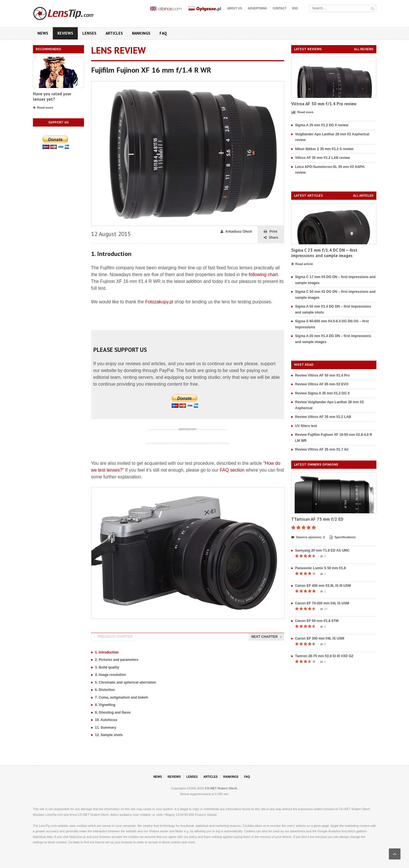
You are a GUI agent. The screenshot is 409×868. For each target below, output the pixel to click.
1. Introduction (107, 652)
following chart (263, 275)
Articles (114, 33)
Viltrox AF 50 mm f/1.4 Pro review (324, 104)
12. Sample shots (109, 735)
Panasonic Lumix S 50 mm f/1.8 (321, 568)
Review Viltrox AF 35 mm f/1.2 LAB (323, 417)
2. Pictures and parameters (117, 660)
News (43, 33)
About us (234, 8)
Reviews (65, 33)
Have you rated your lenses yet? (52, 97)
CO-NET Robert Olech (221, 788)
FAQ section (232, 470)
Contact (280, 8)
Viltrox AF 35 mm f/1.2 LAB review (323, 158)
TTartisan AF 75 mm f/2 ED (317, 519)
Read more (43, 108)
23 (324, 609)
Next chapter (266, 637)
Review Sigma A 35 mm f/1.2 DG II (322, 393)
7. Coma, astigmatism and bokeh (122, 697)
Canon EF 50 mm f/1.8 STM (317, 621)
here (77, 842)
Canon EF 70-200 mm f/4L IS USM (322, 603)
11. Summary (106, 728)
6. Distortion (105, 690)
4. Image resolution (111, 675)
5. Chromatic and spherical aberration (126, 682)
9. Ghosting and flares (113, 713)
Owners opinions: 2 (308, 537)
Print (270, 232)
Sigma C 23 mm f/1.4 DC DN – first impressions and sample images (324, 253)
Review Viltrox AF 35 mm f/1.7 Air (322, 449)
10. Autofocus (106, 720)
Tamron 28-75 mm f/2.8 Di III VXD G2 (324, 656)
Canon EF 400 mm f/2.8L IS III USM (323, 586)
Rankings (141, 33)
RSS (295, 8)
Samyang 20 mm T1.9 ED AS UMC (322, 550)
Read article (302, 264)
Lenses (89, 33)
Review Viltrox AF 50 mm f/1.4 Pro (323, 375)
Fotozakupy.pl (159, 302)
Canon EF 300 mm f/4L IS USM (320, 638)
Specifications (343, 537)
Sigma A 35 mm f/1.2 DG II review (322, 125)
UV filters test (306, 426)
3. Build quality (107, 667)
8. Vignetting (105, 705)
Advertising (257, 8)
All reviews (364, 49)
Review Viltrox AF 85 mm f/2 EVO (322, 384)
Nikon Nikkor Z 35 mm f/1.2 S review (324, 149)
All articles (363, 196)
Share (271, 238)
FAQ (163, 33)
